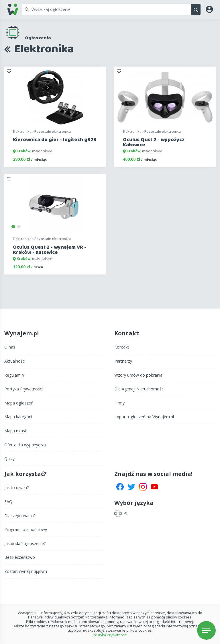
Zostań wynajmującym (26, 571)
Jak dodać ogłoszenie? (25, 543)
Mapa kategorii (18, 417)
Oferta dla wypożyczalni (26, 445)
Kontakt (122, 347)
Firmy (119, 403)
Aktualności (15, 361)
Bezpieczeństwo (20, 557)
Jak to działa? (16, 488)
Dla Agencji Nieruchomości (139, 389)
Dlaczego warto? (20, 516)
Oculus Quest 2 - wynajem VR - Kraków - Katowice (50, 250)
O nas (10, 347)
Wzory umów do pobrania (138, 375)
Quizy (9, 459)
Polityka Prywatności (23, 389)
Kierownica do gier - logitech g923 (55, 140)
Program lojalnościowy (26, 529)
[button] (209, 9)
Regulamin (14, 375)
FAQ (8, 502)
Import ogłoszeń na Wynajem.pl (144, 417)
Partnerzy (123, 361)
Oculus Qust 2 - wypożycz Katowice (154, 142)
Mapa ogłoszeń (19, 403)
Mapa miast (15, 431)
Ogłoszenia (38, 38)
